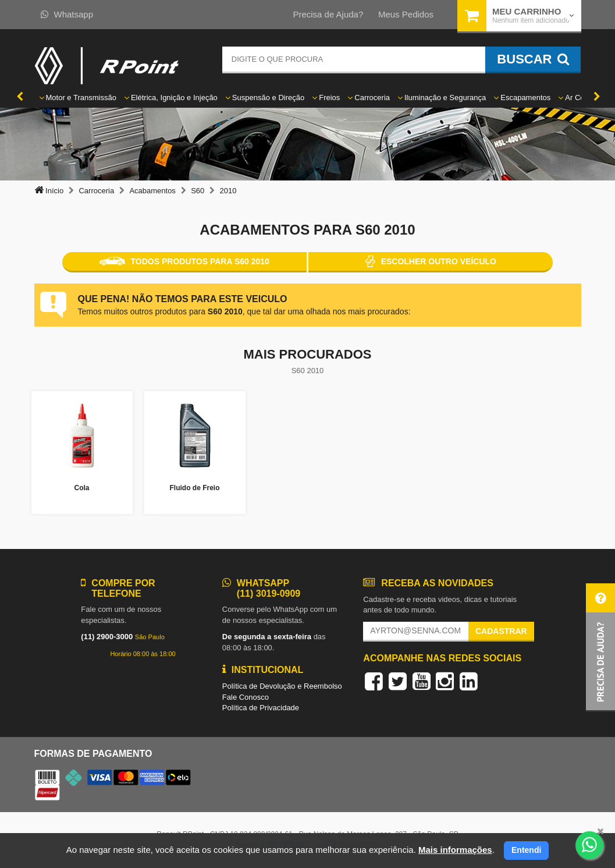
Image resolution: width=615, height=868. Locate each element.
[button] (600, 648)
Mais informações (455, 850)
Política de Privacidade (261, 708)
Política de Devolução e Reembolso (282, 686)
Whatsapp (67, 14)
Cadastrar (501, 631)
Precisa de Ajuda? (328, 14)
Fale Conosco (246, 697)
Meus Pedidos (406, 14)
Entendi (526, 850)
